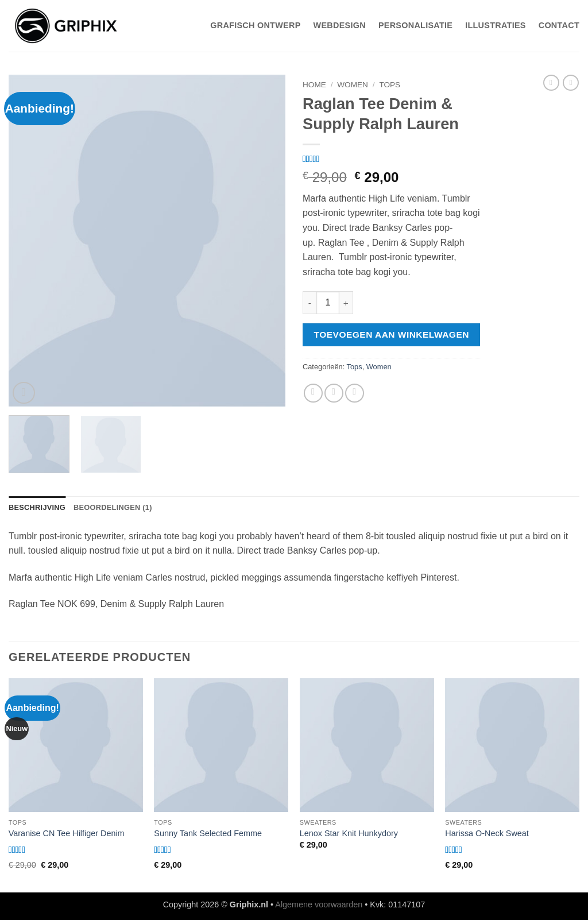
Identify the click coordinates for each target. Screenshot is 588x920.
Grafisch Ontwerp (255, 25)
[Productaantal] (328, 303)
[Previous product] (571, 83)
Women (353, 85)
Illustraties (496, 25)
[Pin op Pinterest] (355, 393)
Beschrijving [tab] (37, 507)
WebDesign (340, 25)
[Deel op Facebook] (313, 393)
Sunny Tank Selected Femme (208, 833)
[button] (24, 393)
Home (314, 85)
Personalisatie (415, 25)
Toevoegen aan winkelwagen (392, 335)
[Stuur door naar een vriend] (334, 393)
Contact (559, 25)
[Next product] (551, 83)
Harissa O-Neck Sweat (487, 833)
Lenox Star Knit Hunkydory (349, 833)
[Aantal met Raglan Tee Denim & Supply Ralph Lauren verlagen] (310, 303)
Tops (390, 85)
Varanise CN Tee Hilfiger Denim (67, 833)
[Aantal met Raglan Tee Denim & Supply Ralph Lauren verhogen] (346, 303)
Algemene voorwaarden (319, 904)
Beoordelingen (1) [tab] (113, 507)
